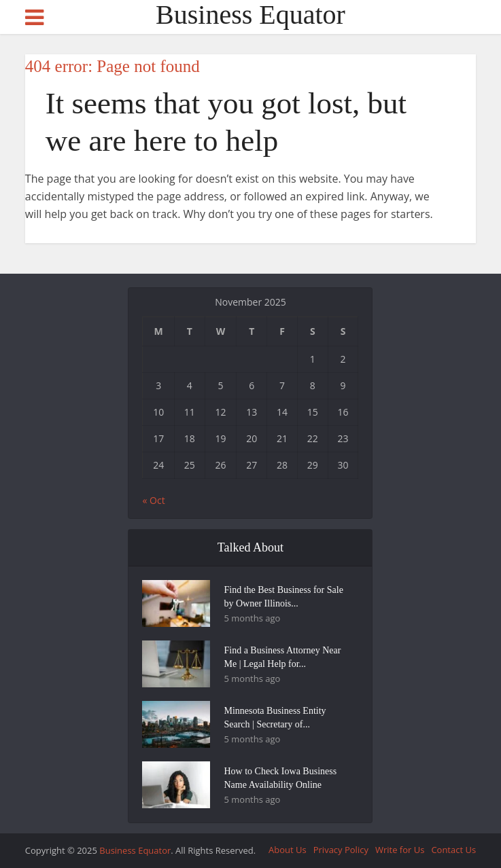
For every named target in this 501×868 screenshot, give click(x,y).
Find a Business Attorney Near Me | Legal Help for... (282, 657)
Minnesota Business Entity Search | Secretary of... (275, 718)
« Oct (153, 500)
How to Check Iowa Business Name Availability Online (280, 778)
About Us (288, 850)
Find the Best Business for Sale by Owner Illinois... (283, 597)
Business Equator (250, 15)
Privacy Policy (341, 850)
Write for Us (400, 850)
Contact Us (453, 850)
